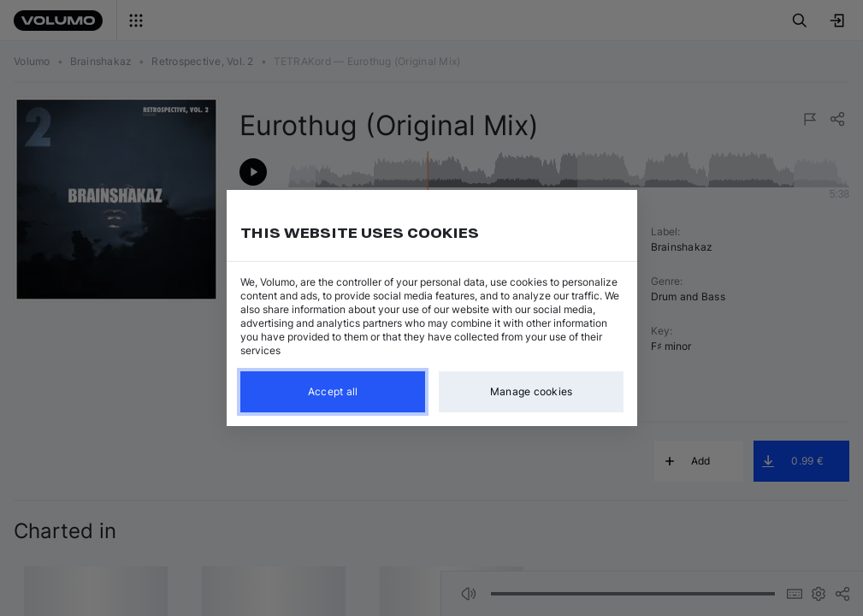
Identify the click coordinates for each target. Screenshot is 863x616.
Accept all (332, 391)
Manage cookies (531, 391)
